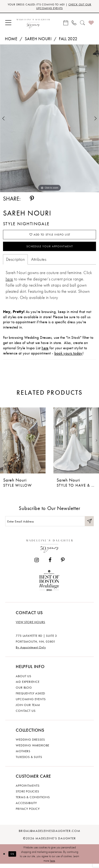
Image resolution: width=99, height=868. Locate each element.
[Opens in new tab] (9, 282)
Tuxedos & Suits (29, 761)
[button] (8, 24)
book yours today (68, 356)
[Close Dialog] (4, 858)
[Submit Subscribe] (89, 525)
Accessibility (26, 807)
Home (11, 40)
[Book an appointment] (66, 24)
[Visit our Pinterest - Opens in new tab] (63, 564)
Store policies (27, 795)
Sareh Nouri (38, 40)
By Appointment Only (31, 651)
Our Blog (24, 691)
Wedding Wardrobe (33, 749)
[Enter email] (49, 525)
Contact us (26, 715)
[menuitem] (8, 24)
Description (15, 262)
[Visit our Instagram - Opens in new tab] (37, 564)
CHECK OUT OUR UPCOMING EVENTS (62, 7)
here (52, 865)
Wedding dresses (30, 743)
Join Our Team (28, 709)
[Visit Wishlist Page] (91, 24)
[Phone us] (74, 24)
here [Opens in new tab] (45, 351)
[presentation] (23, 443)
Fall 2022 (68, 40)
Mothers (23, 755)
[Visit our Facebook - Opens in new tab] (50, 564)
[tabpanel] (49, 119)
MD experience (28, 686)
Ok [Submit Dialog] (13, 858)
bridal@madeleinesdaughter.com (50, 835)
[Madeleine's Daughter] (49, 549)
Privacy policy (28, 813)
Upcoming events (31, 703)
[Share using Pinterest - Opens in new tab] (32, 199)
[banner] (33, 23)
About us (23, 680)
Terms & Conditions (33, 801)
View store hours (30, 626)
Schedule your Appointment (50, 249)
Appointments (28, 789)
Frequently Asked (30, 697)
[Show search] (82, 24)
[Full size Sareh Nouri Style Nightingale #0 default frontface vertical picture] (49, 119)
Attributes (39, 262)
